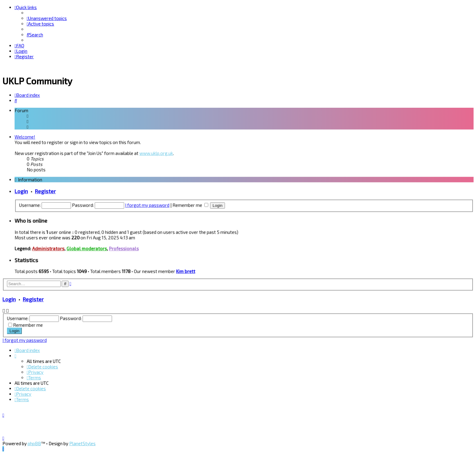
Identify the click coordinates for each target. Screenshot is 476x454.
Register (45, 190)
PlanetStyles (82, 443)
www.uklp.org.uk (156, 152)
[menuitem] (47, 18)
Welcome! (25, 136)
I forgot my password (147, 204)
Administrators (48, 247)
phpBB (34, 443)
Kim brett (186, 270)
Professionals (124, 247)
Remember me (190, 204)
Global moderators (87, 247)
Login (21, 190)
